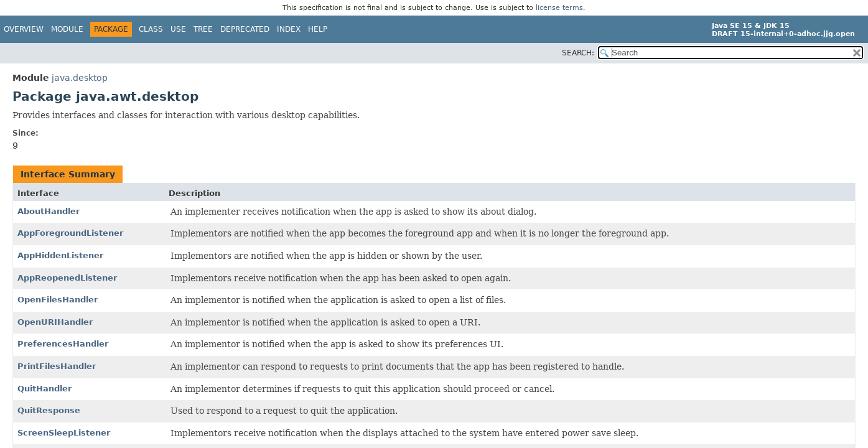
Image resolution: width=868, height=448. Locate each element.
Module (67, 29)
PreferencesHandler (63, 344)
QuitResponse (49, 410)
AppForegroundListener (70, 233)
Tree (203, 29)
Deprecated (245, 29)
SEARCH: (578, 53)
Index (289, 29)
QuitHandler (44, 389)
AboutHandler (49, 211)
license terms (559, 8)
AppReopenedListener (67, 278)
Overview (24, 29)
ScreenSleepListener (64, 433)
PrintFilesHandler (57, 366)
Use (178, 29)
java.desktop (80, 78)
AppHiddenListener (60, 255)
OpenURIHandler (55, 322)
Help (318, 29)
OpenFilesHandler (58, 300)
